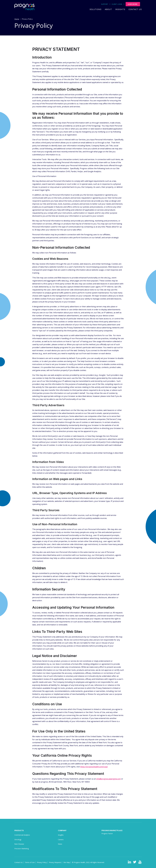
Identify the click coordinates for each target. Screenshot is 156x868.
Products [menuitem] (19, 830)
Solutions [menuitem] (95, 9)
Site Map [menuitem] (67, 862)
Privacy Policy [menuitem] (42, 862)
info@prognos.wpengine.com (108, 779)
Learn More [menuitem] (133, 4)
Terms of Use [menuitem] (30, 862)
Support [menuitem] (105, 4)
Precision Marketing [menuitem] (22, 849)
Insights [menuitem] (120, 9)
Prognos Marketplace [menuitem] (112, 830)
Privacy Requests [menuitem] (55, 862)
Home (17, 19)
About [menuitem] (108, 9)
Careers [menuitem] (61, 840)
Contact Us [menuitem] (135, 9)
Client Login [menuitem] (117, 4)
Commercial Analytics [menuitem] (22, 835)
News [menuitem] (60, 844)
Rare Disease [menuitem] (19, 844)
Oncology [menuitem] (18, 840)
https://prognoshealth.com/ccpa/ (94, 767)
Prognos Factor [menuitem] (107, 834)
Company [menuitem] (62, 830)
